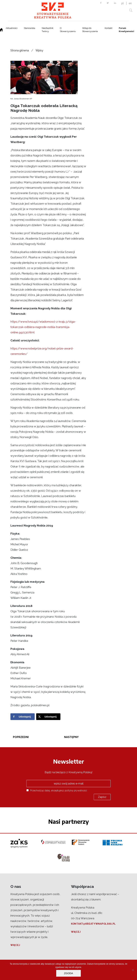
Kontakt (108, 28)
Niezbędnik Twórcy (48, 30)
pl (123, 3)
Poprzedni (21, 737)
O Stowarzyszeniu (68, 30)
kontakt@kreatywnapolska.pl (93, 924)
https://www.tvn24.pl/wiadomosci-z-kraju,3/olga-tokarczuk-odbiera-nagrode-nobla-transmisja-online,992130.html (43, 327)
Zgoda (68, 973)
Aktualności (12, 28)
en (130, 3)
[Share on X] (48, 717)
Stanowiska (30, 28)
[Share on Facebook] (23, 717)
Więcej (15, 945)
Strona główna (20, 50)
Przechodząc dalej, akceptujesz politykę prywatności (57, 790)
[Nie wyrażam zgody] (133, 970)
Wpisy (39, 50)
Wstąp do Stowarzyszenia (90, 30)
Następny (71, 737)
